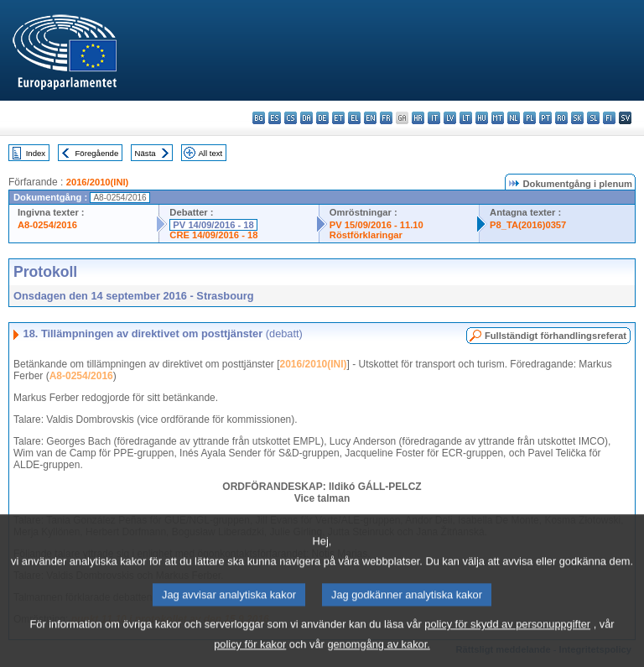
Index (36, 153)
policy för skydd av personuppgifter (507, 635)
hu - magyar (482, 118)
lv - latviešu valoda (450, 118)
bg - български (259, 118)
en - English (370, 118)
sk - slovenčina (577, 118)
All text (210, 153)
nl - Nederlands (514, 118)
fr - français (386, 118)
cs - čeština (291, 118)
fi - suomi (609, 118)
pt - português (545, 118)
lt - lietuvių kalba (466, 118)
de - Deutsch (322, 118)
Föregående (97, 153)
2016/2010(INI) (98, 182)
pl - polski (530, 118)
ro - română (561, 118)
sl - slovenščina (593, 118)
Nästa (145, 153)
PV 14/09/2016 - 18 (213, 225)
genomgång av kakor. (378, 655)
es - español (275, 118)
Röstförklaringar (366, 235)
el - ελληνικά (354, 118)
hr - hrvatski (418, 118)
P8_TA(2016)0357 (528, 225)
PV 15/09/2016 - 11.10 (377, 225)
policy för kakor (250, 655)
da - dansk (306, 118)
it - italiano (434, 118)
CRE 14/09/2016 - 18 (213, 235)
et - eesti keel (338, 118)
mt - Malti (498, 118)
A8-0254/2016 (47, 225)
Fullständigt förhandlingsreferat (556, 336)
